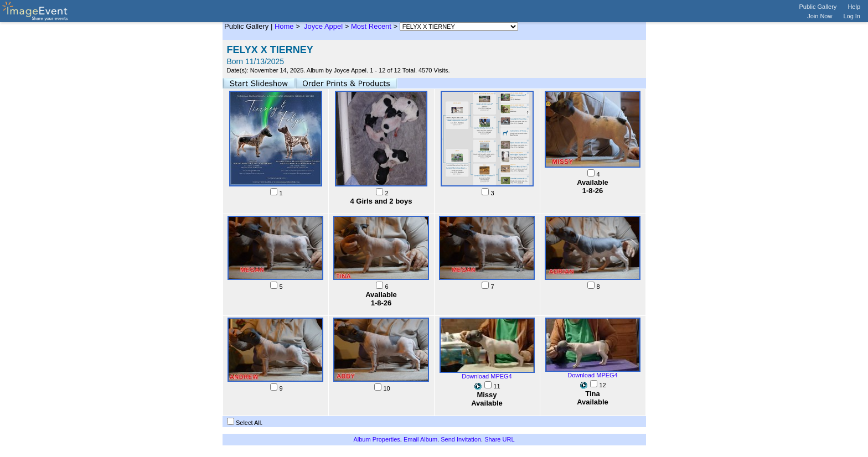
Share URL (499, 439)
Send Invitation (461, 439)
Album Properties (376, 439)
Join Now (820, 16)
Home (284, 26)
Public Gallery (818, 7)
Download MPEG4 (487, 376)
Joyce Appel (322, 26)
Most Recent (371, 26)
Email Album (420, 439)
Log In (852, 16)
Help (854, 7)
